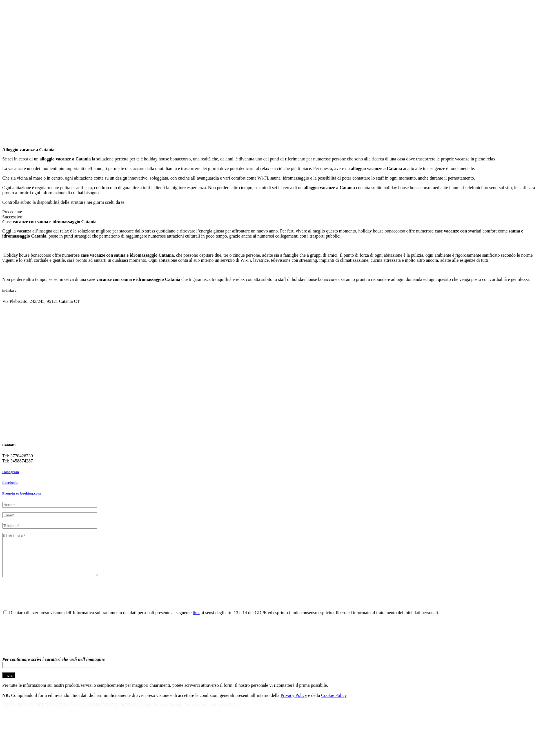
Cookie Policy (334, 704)
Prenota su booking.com (21, 493)
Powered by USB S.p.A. (222, 713)
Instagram (11, 472)
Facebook (10, 483)
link (196, 621)
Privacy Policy (294, 704)
